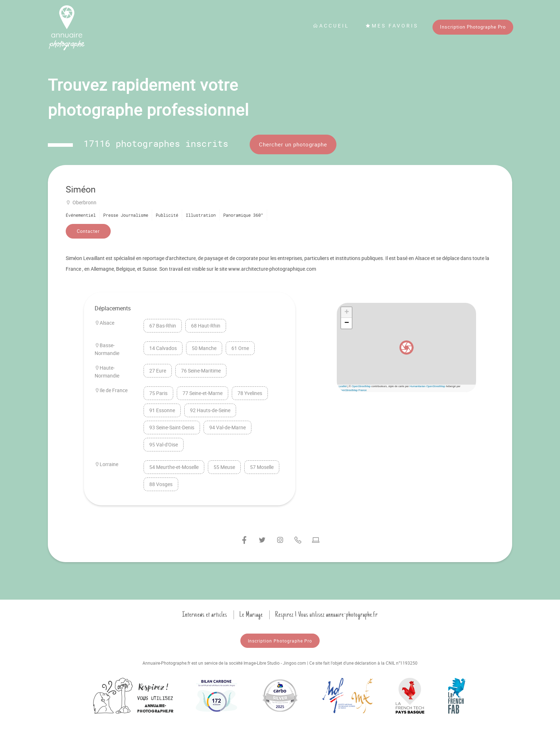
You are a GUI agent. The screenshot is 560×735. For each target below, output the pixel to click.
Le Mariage (251, 615)
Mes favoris (392, 26)
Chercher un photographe (293, 144)
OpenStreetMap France (352, 390)
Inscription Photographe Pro (473, 27)
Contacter (88, 231)
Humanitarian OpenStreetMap (427, 386)
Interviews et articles (205, 615)
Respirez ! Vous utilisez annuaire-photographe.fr (326, 615)
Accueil (331, 26)
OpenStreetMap (361, 386)
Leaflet (343, 386)
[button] (406, 347)
